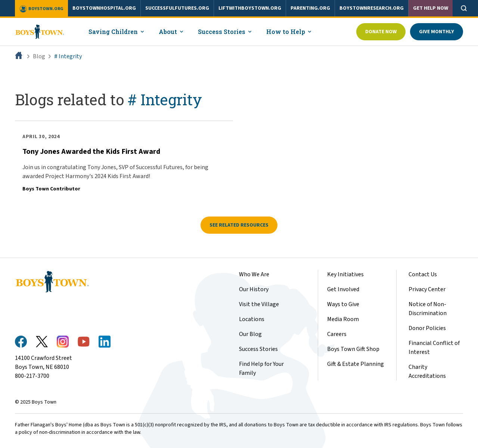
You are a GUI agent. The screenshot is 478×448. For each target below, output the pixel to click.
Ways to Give (343, 304)
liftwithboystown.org (250, 8)
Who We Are (254, 274)
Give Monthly (437, 32)
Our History (254, 289)
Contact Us (423, 274)
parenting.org (310, 8)
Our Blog (250, 334)
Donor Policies (427, 328)
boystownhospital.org (104, 8)
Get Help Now (431, 8)
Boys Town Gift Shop (353, 349)
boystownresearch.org (372, 8)
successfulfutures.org (177, 8)
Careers (337, 334)
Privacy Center (427, 289)
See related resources (239, 225)
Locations (252, 319)
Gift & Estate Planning (356, 364)
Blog (39, 56)
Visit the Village (259, 304)
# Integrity (68, 56)
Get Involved (343, 289)
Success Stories (258, 349)
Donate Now (381, 32)
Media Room (343, 319)
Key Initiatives (345, 274)
